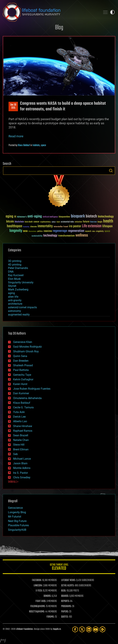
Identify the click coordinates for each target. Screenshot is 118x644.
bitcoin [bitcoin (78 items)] (10, 222)
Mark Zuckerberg (18, 289)
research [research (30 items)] (88, 231)
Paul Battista (21, 370)
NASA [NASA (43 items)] (25, 231)
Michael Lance (22, 459)
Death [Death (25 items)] (58, 222)
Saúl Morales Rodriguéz (27, 347)
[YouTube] (96, 629)
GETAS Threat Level (59, 567)
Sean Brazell (21, 435)
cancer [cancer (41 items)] (36, 222)
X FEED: (39, 591)
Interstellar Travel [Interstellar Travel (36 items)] (61, 227)
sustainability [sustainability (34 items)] (37, 236)
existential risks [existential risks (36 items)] (67, 222)
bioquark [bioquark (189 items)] (78, 216)
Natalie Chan (21, 440)
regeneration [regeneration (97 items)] (76, 231)
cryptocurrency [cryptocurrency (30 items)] (45, 222)
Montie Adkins (22, 468)
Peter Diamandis (18, 268)
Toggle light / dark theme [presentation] (112, 12)
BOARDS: (65, 596)
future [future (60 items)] (86, 222)
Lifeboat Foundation (24, 629)
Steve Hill (19, 445)
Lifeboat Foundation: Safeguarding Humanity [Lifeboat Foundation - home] (50, 12)
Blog (59, 28)
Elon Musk (14, 279)
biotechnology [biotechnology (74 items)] (106, 217)
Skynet (12, 286)
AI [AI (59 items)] (15, 217)
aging (11, 293)
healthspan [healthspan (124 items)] (15, 226)
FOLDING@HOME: (38, 606)
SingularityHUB (17, 530)
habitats (36, 145)
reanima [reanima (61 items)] (48, 231)
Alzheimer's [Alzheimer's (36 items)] (22, 217)
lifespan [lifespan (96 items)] (107, 226)
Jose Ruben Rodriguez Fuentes (32, 389)
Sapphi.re (57, 629)
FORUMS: (50, 617)
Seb (15, 454)
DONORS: (47, 596)
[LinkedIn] (89, 629)
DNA (11, 272)
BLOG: (64, 591)
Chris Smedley (22, 477)
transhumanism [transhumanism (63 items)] (66, 236)
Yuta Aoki (19, 412)
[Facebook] (75, 629)
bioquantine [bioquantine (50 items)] (64, 217)
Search (111, 171)
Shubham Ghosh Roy (26, 351)
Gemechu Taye (22, 375)
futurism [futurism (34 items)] (93, 222)
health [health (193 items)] (108, 221)
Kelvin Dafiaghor (23, 379)
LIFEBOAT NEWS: (68, 580)
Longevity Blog (17, 512)
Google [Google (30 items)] (100, 222)
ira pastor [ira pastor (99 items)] (75, 226)
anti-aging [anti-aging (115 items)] (35, 217)
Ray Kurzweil (16, 275)
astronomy (15, 311)
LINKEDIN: (38, 586)
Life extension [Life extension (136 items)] (92, 226)
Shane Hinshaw (23, 426)
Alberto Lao (20, 421)
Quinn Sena (20, 356)
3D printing (15, 261)
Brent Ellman (21, 449)
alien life (13, 297)
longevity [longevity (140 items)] (16, 231)
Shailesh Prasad (23, 365)
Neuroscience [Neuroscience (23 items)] (32, 232)
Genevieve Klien (23, 342)
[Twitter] (82, 629)
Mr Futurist (15, 517)
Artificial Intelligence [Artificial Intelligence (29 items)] (50, 217)
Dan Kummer (21, 393)
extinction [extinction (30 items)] (78, 222)
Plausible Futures (18, 525)
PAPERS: (65, 612)
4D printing (15, 265)
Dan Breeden (21, 361)
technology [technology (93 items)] (50, 236)
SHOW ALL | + (13, 482)
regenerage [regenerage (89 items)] (60, 231)
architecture (15, 304)
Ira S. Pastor (20, 473)
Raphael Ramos (23, 431)
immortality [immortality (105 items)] (45, 226)
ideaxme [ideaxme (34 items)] (33, 227)
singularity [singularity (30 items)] (100, 231)
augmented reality (19, 315)
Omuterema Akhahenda (27, 398)
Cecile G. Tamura (23, 407)
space (43, 145)
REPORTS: (65, 601)
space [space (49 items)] (107, 231)
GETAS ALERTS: (68, 586)
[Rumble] (102, 629)
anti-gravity (15, 300)
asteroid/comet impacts (22, 307)
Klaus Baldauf (24, 145)
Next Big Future (17, 521)
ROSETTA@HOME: (37, 612)
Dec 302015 (13, 106)
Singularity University (21, 282)
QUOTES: (65, 617)
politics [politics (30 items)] (40, 231)
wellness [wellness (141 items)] (82, 235)
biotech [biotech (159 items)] (91, 216)
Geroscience (15, 508)
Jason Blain (20, 463)
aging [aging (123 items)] (9, 217)
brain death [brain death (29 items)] (29, 222)
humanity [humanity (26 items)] (26, 227)
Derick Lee (19, 417)
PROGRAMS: (66, 606)
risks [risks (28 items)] (94, 231)
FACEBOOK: (37, 580)
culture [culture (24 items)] (54, 222)
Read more (16, 136)
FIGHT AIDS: (41, 601)
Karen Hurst (20, 384)
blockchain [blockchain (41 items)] (19, 222)
